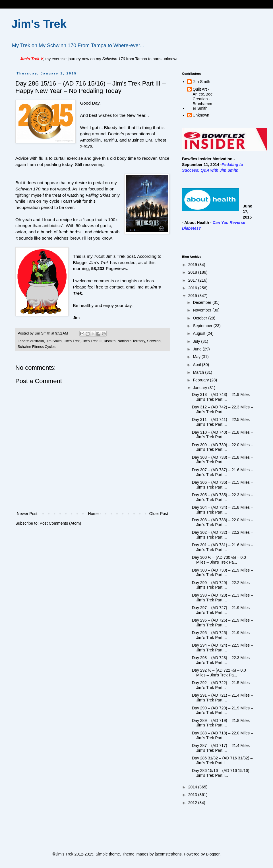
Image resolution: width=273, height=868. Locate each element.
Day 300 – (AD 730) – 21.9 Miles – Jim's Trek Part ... (223, 573)
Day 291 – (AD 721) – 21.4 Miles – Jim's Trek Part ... (223, 698)
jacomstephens (168, 854)
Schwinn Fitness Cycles (37, 347)
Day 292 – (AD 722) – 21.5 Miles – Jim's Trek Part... (223, 685)
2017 (193, 280)
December (202, 302)
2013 (193, 795)
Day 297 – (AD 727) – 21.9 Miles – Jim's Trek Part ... (223, 610)
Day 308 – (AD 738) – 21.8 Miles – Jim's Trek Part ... (223, 460)
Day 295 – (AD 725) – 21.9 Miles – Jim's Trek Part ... (223, 635)
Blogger (213, 854)
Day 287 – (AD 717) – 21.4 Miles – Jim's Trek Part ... (223, 748)
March (199, 372)
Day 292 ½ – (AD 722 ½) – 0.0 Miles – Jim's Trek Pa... (219, 673)
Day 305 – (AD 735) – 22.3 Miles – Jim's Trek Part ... (223, 497)
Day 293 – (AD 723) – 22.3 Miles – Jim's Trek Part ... (223, 660)
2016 (193, 288)
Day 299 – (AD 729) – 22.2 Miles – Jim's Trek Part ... (223, 585)
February (201, 380)
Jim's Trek (39, 24)
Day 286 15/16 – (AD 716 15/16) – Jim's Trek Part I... (222, 773)
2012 (193, 803)
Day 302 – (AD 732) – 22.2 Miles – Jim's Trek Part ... (223, 535)
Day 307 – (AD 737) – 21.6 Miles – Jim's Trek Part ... (223, 472)
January (200, 388)
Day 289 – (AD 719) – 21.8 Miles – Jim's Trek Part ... (223, 723)
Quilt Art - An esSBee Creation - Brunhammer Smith (203, 99)
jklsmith (109, 341)
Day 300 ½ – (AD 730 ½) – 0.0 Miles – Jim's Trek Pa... (219, 560)
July (197, 341)
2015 (193, 296)
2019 (193, 265)
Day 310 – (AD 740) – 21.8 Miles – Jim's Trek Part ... (223, 435)
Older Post (159, 514)
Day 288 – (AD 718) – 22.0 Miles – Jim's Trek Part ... (223, 735)
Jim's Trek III (92, 341)
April (197, 365)
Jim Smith (54, 341)
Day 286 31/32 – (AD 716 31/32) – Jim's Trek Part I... (222, 760)
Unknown (201, 115)
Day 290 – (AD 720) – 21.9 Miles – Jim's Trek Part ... (223, 710)
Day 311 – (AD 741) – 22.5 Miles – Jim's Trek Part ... (223, 422)
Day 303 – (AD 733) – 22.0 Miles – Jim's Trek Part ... (223, 522)
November (202, 310)
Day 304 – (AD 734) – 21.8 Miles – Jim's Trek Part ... (223, 510)
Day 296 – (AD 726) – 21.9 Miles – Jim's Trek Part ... (223, 623)
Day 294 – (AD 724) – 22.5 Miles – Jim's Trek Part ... (223, 648)
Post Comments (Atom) (60, 523)
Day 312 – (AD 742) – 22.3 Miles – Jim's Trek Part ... (223, 409)
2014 (193, 787)
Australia (37, 341)
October (200, 318)
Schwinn (154, 341)
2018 (193, 272)
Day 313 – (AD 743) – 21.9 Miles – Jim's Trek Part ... (223, 397)
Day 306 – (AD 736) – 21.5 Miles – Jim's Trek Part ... (223, 485)
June (198, 349)
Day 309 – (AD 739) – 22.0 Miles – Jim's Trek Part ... (223, 447)
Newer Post (27, 514)
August (199, 333)
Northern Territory (131, 341)
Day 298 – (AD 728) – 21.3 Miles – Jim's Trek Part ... (223, 598)
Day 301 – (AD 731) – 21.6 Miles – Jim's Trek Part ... (223, 547)
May (197, 357)
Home (93, 514)
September (203, 326)
